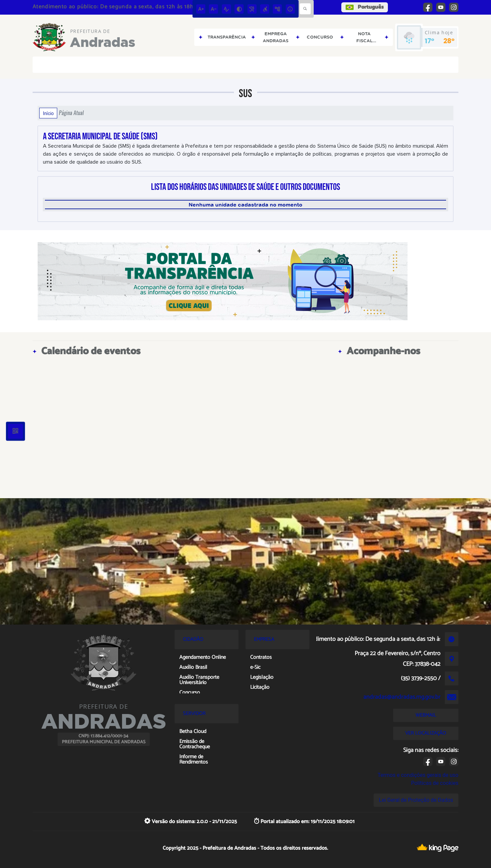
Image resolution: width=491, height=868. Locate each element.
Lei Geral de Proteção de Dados (416, 800)
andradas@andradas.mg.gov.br (402, 697)
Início (48, 113)
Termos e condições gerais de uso (418, 775)
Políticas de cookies (435, 783)
